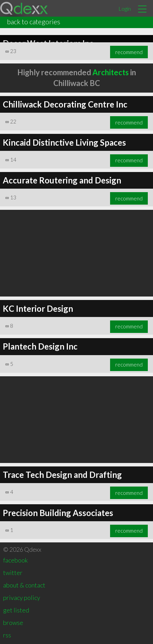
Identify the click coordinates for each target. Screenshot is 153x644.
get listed (16, 610)
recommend (129, 52)
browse (13, 622)
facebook (15, 560)
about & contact (24, 585)
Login (125, 8)
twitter (13, 573)
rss (7, 635)
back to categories (34, 22)
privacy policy (22, 598)
